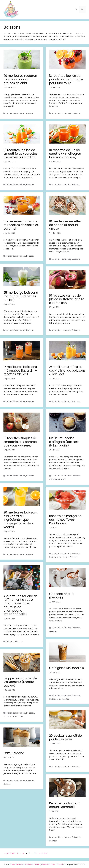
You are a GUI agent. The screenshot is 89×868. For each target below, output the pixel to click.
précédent (9, 853)
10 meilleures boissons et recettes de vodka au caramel (21, 225)
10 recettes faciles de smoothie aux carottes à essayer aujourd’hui (21, 154)
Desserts (53, 479)
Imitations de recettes (59, 557)
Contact (60, 864)
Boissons (30, 113)
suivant (43, 853)
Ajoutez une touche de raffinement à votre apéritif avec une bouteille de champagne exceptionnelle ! (21, 605)
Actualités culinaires (16, 113)
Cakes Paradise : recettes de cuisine (25, 864)
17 (36, 853)
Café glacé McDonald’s (66, 668)
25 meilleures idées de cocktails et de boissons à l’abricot (67, 370)
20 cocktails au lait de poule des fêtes (65, 737)
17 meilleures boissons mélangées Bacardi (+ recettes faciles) (20, 370)
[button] (76, 10)
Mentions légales (48, 864)
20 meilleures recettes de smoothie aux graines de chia (20, 79)
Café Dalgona (14, 753)
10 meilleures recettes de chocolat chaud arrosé (65, 225)
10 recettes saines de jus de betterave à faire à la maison (67, 299)
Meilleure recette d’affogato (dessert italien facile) (64, 442)
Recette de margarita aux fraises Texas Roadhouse (65, 520)
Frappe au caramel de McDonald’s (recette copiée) (20, 682)
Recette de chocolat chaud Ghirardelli (64, 805)
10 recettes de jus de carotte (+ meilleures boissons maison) (65, 154)
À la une (10, 641)
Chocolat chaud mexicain (61, 596)
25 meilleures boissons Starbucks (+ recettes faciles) (21, 296)
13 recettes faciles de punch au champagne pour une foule (66, 79)
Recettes (62, 479)
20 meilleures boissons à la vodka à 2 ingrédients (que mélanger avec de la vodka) (21, 520)
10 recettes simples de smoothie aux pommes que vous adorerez (21, 442)
